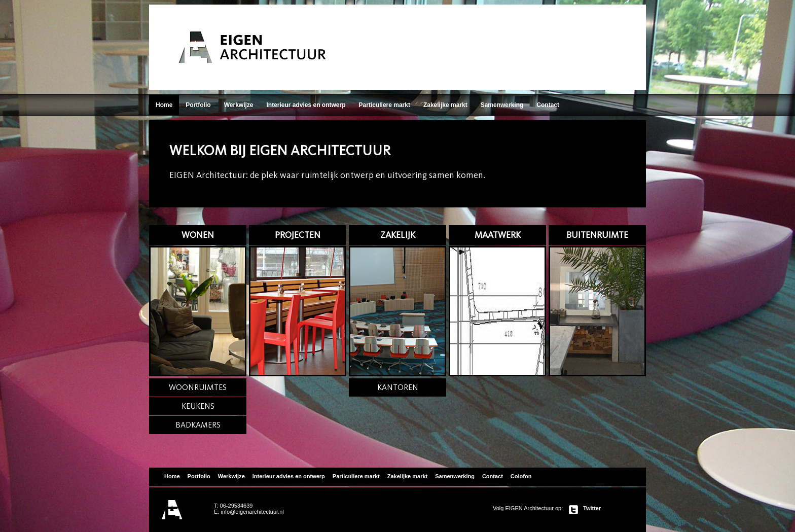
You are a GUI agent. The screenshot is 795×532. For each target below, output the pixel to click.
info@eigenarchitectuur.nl (252, 512)
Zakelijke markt (445, 105)
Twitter (592, 508)
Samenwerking (502, 105)
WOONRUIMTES (198, 387)
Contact (548, 105)
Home (164, 105)
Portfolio (198, 105)
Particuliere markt (385, 105)
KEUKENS (198, 406)
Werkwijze (239, 105)
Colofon (521, 476)
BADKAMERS (198, 425)
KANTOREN (398, 387)
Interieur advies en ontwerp (306, 105)
